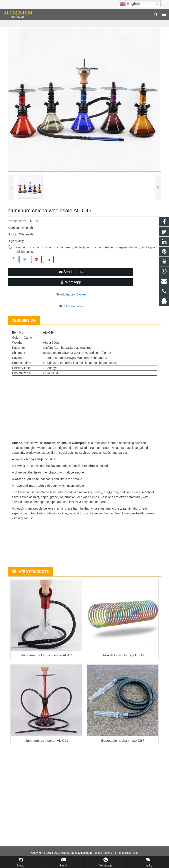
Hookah (53, 23)
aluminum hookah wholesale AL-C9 (46, 662)
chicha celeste (26, 258)
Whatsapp (71, 288)
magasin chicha (127, 254)
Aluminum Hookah (74, 23)
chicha (46, 254)
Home (39, 23)
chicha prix (148, 254)
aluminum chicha (27, 254)
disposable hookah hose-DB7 (123, 747)
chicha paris (62, 254)
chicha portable (102, 254)
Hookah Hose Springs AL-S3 (123, 662)
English (130, 4)
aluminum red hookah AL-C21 (46, 747)
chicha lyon (81, 254)
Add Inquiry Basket (71, 301)
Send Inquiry (71, 278)
